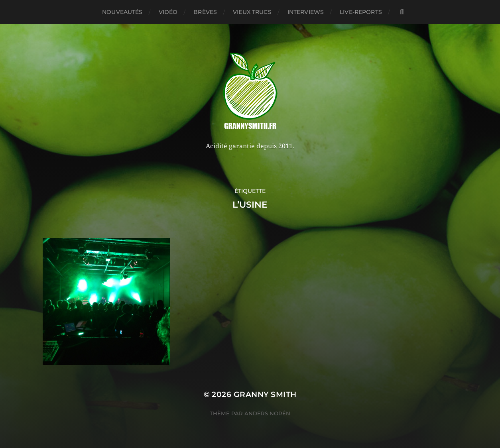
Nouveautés (122, 12)
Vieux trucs (252, 12)
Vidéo (168, 12)
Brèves (205, 12)
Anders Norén (267, 413)
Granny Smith (265, 394)
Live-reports (361, 12)
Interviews (306, 12)
